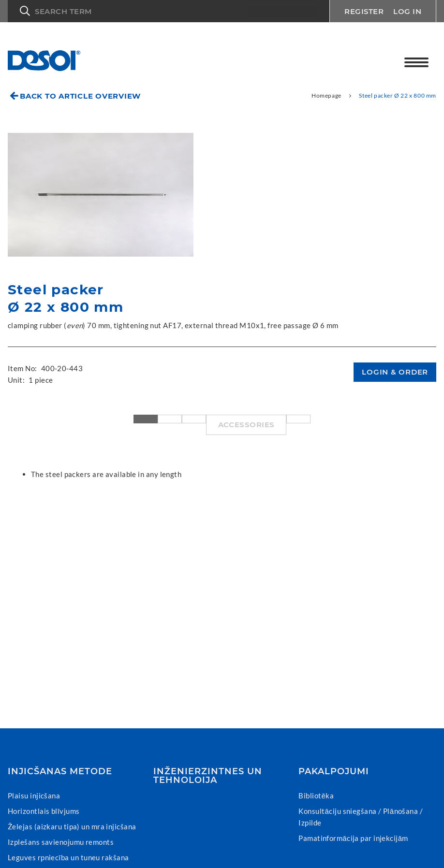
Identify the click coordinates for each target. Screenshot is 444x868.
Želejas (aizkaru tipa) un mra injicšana (72, 826)
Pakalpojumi (334, 771)
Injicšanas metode (60, 771)
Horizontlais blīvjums (44, 811)
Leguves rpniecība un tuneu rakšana (68, 857)
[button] (169, 11)
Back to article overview (80, 96)
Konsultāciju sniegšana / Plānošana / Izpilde (361, 817)
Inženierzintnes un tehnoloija (208, 776)
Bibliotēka (316, 796)
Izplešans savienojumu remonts (61, 842)
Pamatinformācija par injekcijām (353, 838)
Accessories (246, 425)
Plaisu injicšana (34, 796)
